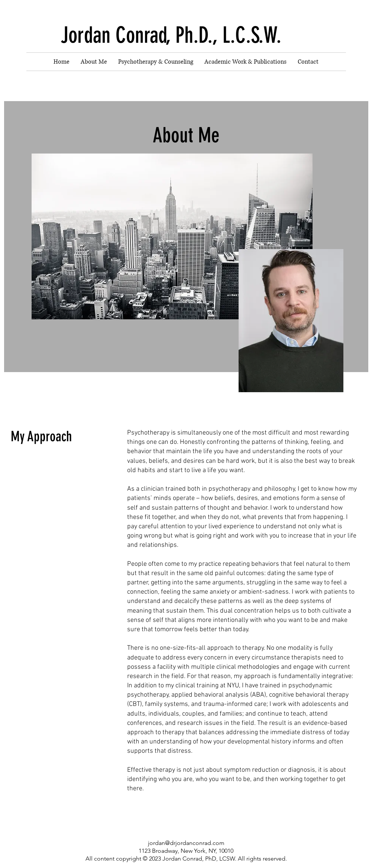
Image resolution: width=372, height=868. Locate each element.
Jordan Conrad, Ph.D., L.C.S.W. (171, 35)
